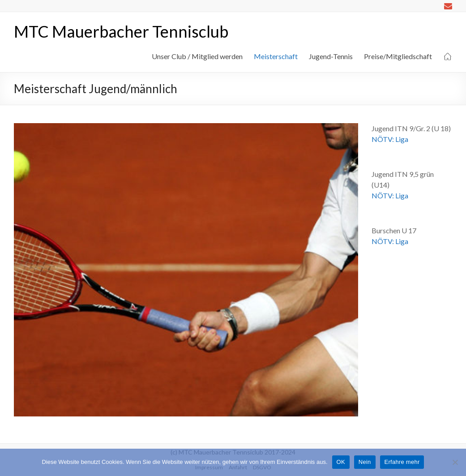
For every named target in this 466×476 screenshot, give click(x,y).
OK (341, 462)
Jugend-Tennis (331, 56)
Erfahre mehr (402, 462)
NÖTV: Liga (390, 139)
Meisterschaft (276, 56)
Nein (365, 462)
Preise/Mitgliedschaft (398, 56)
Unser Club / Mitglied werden (197, 56)
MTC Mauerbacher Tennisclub (121, 31)
